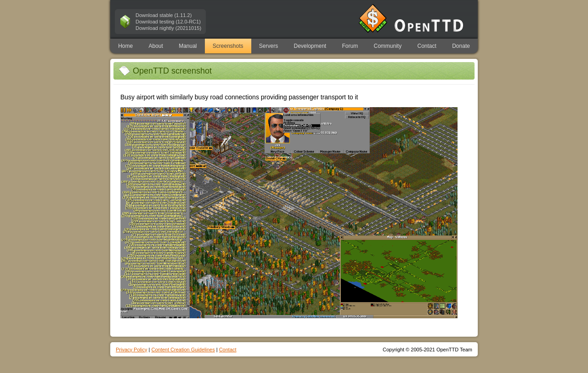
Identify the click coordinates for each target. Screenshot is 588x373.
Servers (269, 46)
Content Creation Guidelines (183, 350)
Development (310, 46)
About (155, 46)
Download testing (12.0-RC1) (168, 22)
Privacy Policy (131, 350)
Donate (461, 46)
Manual (188, 46)
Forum (350, 46)
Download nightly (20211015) (168, 28)
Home (125, 46)
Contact (427, 46)
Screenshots (228, 46)
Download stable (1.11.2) (164, 15)
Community (388, 46)
